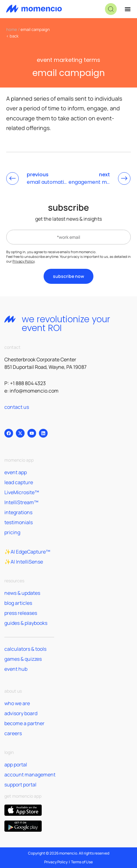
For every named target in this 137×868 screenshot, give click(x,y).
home (12, 29)
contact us (17, 407)
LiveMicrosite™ (22, 492)
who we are (17, 703)
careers (13, 733)
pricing (12, 532)
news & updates (22, 593)
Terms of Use (82, 862)
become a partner (24, 723)
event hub (16, 669)
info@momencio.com (34, 391)
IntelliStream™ (21, 502)
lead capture (19, 482)
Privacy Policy (24, 261)
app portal (16, 765)
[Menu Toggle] (128, 9)
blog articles (18, 603)
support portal (20, 785)
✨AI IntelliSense (24, 562)
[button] (111, 9)
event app (16, 472)
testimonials (19, 522)
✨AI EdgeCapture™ (27, 552)
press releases (21, 613)
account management (30, 775)
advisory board (21, 713)
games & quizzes (23, 659)
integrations (18, 512)
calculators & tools (25, 649)
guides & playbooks (26, 623)
